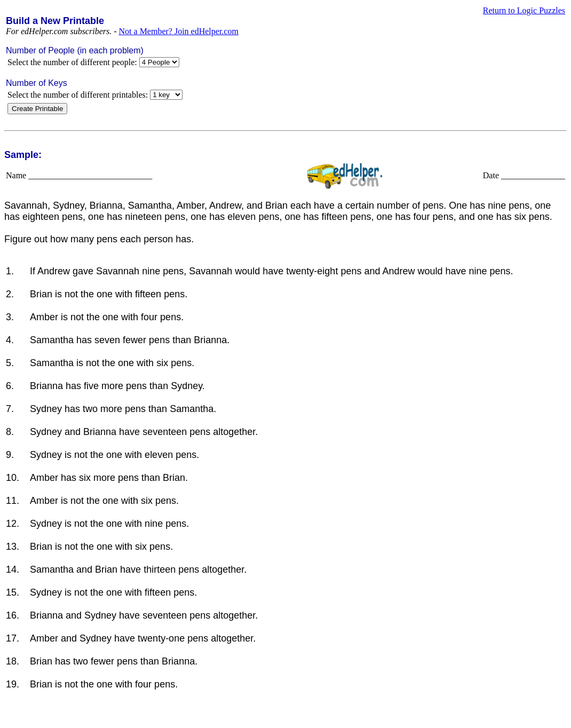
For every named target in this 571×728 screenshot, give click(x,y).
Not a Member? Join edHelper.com (179, 31)
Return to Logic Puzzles (524, 10)
